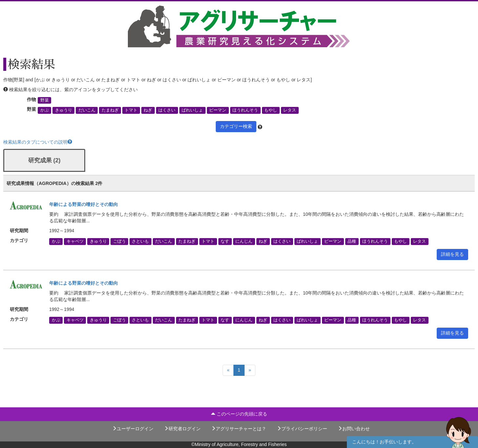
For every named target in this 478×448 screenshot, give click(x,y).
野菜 (45, 100)
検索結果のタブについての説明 (38, 142)
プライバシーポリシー (302, 429)
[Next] (250, 370)
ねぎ (148, 110)
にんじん (244, 241)
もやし (271, 110)
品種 (352, 241)
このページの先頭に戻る (239, 414)
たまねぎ (110, 110)
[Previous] (228, 370)
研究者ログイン (182, 429)
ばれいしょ (192, 110)
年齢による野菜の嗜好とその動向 (84, 204)
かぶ (45, 110)
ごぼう (119, 241)
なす (225, 241)
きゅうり (64, 110)
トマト (131, 110)
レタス (290, 110)
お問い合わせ (354, 429)
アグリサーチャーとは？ (239, 429)
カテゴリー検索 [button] (236, 126)
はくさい (167, 110)
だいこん (87, 110)
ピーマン (218, 110)
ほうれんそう (245, 110)
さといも (140, 241)
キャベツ (75, 241)
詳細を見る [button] (452, 254)
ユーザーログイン (133, 429)
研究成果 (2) (44, 160)
